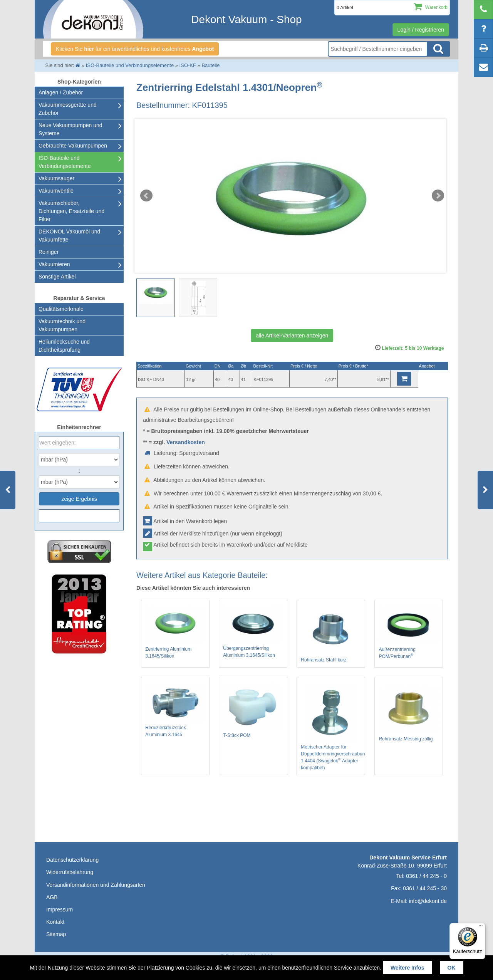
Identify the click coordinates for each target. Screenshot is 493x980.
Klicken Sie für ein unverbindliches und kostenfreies (135, 49)
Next (438, 196)
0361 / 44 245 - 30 (425, 888)
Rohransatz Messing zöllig (409, 713)
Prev (146, 196)
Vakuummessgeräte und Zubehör (68, 109)
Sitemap (56, 934)
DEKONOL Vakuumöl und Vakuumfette (69, 236)
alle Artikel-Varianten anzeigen (292, 336)
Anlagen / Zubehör (61, 92)
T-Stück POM (253, 711)
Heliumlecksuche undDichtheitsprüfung (64, 346)
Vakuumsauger (56, 178)
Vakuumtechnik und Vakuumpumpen (62, 325)
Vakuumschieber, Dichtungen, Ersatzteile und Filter (71, 211)
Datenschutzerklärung (72, 860)
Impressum (60, 910)
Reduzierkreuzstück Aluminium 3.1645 (175, 711)
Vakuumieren (54, 264)
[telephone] (483, 10)
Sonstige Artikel (57, 277)
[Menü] (481, 928)
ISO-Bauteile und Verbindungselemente (65, 162)
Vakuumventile (56, 191)
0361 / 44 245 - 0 (426, 876)
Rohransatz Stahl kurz (331, 634)
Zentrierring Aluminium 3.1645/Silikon (175, 633)
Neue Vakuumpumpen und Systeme (70, 129)
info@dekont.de (428, 901)
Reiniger (49, 252)
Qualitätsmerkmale (61, 309)
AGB (52, 897)
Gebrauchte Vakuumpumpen (73, 146)
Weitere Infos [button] (407, 968)
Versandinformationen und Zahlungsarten (96, 885)
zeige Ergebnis (79, 499)
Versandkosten (186, 442)
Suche (438, 49)
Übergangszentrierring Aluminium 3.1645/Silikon (253, 632)
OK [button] (452, 968)
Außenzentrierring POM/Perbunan (409, 633)
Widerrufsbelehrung (70, 872)
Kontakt (55, 922)
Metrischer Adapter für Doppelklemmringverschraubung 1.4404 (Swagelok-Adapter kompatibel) (331, 727)
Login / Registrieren (421, 30)
